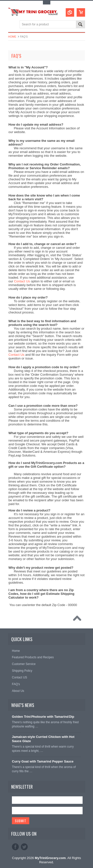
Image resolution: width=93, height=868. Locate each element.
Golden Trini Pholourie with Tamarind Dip (43, 717)
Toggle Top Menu (47, 3)
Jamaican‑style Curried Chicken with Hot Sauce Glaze (43, 739)
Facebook (15, 847)
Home (12, 37)
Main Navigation (13, 25)
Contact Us (22, 281)
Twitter (24, 847)
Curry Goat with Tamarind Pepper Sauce (43, 761)
